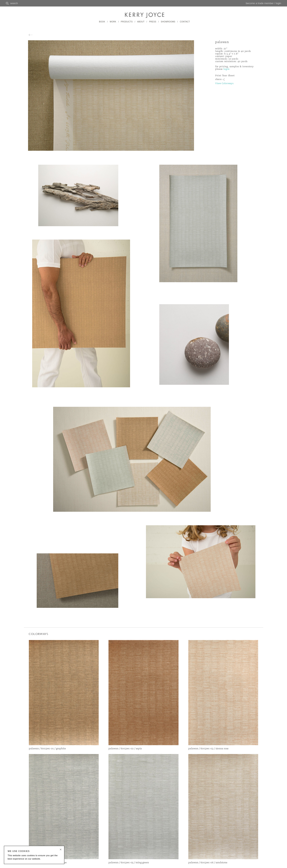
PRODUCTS (127, 22)
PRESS (153, 22)
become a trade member (260, 3)
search (14, 3)
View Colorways (224, 83)
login (278, 3)
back (35, 34)
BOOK (102, 22)
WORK (113, 22)
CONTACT (185, 22)
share (218, 79)
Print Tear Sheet (225, 76)
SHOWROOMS (168, 22)
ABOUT (141, 22)
